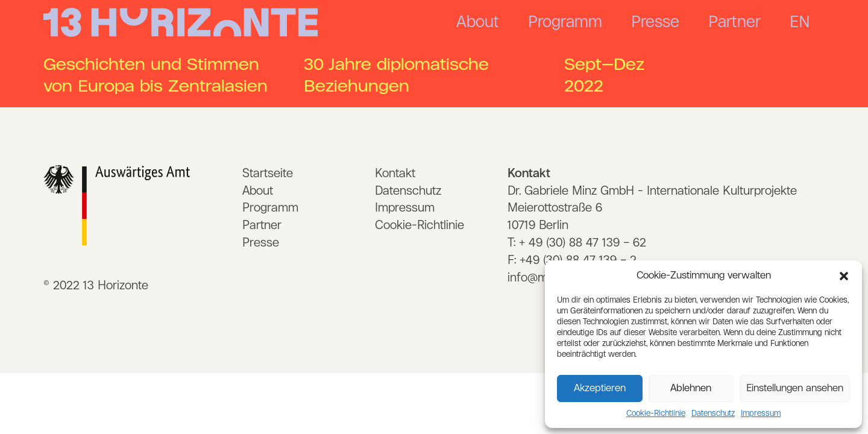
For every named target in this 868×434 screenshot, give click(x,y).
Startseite (268, 174)
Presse (655, 22)
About (478, 22)
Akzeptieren (600, 388)
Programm (565, 22)
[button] (844, 276)
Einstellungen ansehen (795, 388)
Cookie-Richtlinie (656, 414)
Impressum (761, 414)
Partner (734, 22)
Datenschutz (713, 414)
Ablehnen (691, 388)
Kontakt (395, 174)
